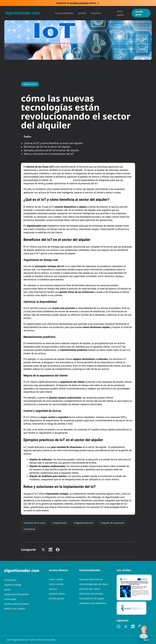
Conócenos (10, 580)
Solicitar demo (57, 594)
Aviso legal (10, 599)
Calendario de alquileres (93, 603)
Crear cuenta (56, 579)
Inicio (27, 73)
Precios (82, 13)
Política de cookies (15, 609)
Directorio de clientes (91, 594)
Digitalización (54, 73)
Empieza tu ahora (76, 3)
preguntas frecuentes (16, 594)
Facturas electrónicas (91, 579)
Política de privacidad (16, 604)
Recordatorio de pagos (92, 598)
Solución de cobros (90, 589)
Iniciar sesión (56, 584)
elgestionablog (13, 585)
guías (7, 589)
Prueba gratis (139, 13)
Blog (38, 73)
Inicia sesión (120, 13)
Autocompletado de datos (94, 584)
